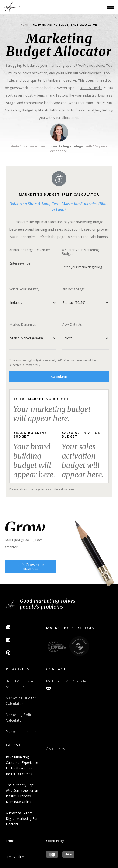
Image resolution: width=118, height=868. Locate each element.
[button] (109, 7)
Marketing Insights (21, 731)
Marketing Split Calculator (19, 718)
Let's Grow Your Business (30, 567)
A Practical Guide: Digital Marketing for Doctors (22, 818)
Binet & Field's (91, 88)
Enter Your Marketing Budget (80, 252)
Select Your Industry (24, 289)
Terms (10, 841)
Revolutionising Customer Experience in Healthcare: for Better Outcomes (22, 765)
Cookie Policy (55, 841)
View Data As (72, 325)
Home (25, 25)
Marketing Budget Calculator (21, 701)
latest (14, 745)
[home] (12, 7)
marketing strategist (69, 146)
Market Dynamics (23, 325)
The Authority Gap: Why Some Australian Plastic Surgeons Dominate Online (22, 793)
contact (56, 669)
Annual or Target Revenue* (30, 250)
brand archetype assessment (20, 684)
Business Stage (73, 289)
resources (17, 669)
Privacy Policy (15, 857)
